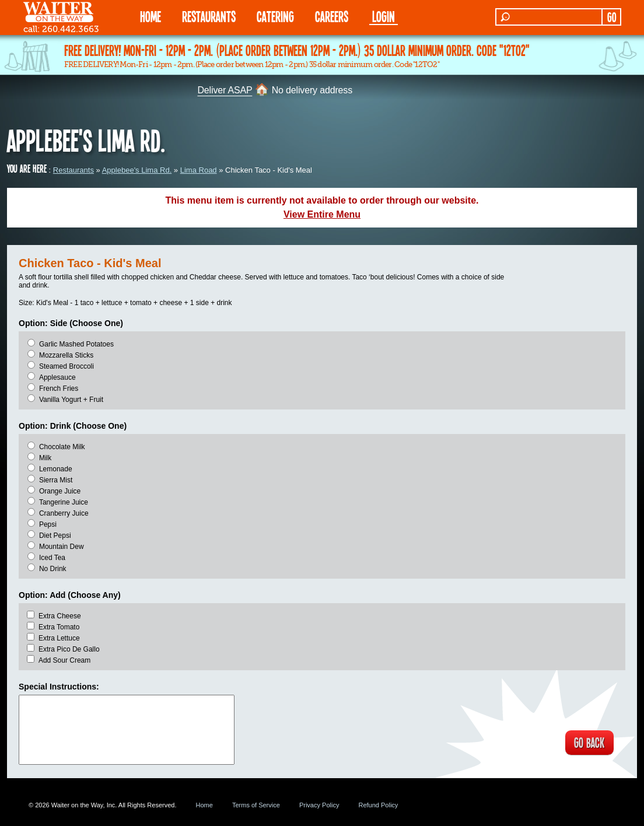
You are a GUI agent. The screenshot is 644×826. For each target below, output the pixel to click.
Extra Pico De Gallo (69, 649)
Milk (45, 458)
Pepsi (48, 524)
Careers (332, 16)
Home (204, 805)
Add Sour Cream (64, 660)
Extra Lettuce (59, 638)
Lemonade (56, 469)
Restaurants (73, 170)
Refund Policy (378, 805)
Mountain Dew (62, 547)
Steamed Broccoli (66, 366)
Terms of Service (256, 805)
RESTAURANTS (209, 16)
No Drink (53, 569)
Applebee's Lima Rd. (137, 170)
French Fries (59, 388)
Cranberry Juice (64, 513)
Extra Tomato (59, 627)
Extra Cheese (60, 616)
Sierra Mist (56, 480)
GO (612, 17)
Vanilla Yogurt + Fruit (71, 400)
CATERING (275, 16)
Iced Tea (52, 558)
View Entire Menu (322, 214)
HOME (150, 16)
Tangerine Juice (64, 502)
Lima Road (199, 170)
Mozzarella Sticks (66, 355)
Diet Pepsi (55, 535)
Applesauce (57, 377)
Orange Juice (60, 491)
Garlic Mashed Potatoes (76, 344)
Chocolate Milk (62, 447)
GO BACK (588, 743)
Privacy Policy (319, 805)
